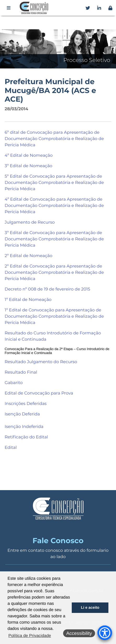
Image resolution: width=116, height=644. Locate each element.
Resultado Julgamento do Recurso (41, 362)
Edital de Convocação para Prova (39, 393)
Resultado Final (21, 372)
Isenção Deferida (22, 414)
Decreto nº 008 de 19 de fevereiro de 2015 (48, 289)
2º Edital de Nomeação (29, 256)
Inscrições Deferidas (26, 404)
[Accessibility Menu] (105, 633)
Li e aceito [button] (90, 608)
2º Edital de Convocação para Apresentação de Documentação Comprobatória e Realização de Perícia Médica (54, 273)
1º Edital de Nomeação (28, 300)
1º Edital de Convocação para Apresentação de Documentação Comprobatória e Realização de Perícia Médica (54, 317)
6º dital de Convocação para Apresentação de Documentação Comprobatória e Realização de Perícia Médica (54, 139)
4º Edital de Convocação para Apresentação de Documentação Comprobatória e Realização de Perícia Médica (54, 206)
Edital (11, 448)
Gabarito (14, 383)
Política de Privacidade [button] (30, 636)
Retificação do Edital (26, 437)
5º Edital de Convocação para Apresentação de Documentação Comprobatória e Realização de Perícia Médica (54, 183)
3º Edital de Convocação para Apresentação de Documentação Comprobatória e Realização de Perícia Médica (54, 239)
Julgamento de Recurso (30, 222)
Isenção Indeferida (24, 427)
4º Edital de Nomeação (29, 156)
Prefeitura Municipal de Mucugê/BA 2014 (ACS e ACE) (50, 91)
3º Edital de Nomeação (29, 166)
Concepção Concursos (35, 8)
